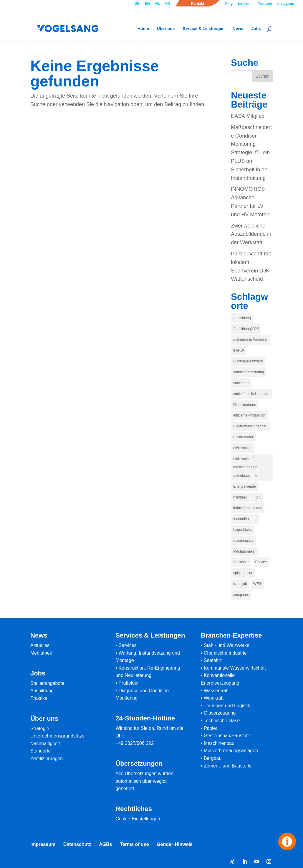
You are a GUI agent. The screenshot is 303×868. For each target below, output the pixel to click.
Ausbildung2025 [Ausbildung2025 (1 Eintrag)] (246, 329)
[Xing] (232, 862)
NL (158, 4)
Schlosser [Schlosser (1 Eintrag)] (241, 562)
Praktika (39, 698)
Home (143, 29)
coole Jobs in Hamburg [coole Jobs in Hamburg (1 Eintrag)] (251, 394)
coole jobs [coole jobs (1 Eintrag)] (241, 383)
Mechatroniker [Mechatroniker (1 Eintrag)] (244, 551)
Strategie (40, 729)
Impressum (43, 844)
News (238, 29)
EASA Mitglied (248, 116)
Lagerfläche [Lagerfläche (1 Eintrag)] (242, 530)
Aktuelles (40, 645)
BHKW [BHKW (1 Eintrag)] (239, 351)
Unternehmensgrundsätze (57, 736)
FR (168, 4)
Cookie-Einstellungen (138, 819)
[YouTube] (257, 862)
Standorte (40, 751)
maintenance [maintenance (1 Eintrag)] (243, 541)
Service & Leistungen (203, 29)
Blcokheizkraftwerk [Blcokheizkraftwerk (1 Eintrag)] (248, 361)
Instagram (286, 4)
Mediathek (41, 653)
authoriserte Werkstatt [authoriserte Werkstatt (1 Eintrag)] (250, 340)
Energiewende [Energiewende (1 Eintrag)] (245, 486)
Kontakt (197, 4)
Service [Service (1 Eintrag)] (261, 562)
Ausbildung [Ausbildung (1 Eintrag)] (242, 318)
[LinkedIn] (245, 862)
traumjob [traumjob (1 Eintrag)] (240, 584)
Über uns (166, 29)
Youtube (265, 4)
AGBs (105, 844)
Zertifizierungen (47, 759)
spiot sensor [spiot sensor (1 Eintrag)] (243, 573)
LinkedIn (245, 4)
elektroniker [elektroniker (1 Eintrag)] (242, 448)
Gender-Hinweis (175, 844)
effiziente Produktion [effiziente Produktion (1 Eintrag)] (249, 415)
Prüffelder (129, 683)
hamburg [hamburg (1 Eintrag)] (240, 497)
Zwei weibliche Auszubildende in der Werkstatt (251, 234)
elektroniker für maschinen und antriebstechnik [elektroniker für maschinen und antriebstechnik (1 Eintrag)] (245, 467)
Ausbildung (42, 691)
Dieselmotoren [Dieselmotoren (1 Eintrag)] (245, 405)
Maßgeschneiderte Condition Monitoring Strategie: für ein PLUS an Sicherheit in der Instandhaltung (251, 153)
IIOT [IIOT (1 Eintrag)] (257, 497)
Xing (229, 4)
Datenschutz (77, 844)
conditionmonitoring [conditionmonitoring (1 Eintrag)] (249, 372)
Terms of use (134, 844)
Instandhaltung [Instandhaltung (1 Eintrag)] (245, 519)
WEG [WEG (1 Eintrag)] (258, 584)
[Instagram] (269, 862)
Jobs (256, 29)
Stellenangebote (47, 683)
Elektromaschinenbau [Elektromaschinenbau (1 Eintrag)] (250, 426)
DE (137, 4)
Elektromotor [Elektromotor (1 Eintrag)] (243, 437)
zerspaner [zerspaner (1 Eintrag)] (241, 595)
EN (147, 4)
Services (127, 645)
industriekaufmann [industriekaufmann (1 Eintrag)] (248, 508)
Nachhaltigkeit (45, 744)
